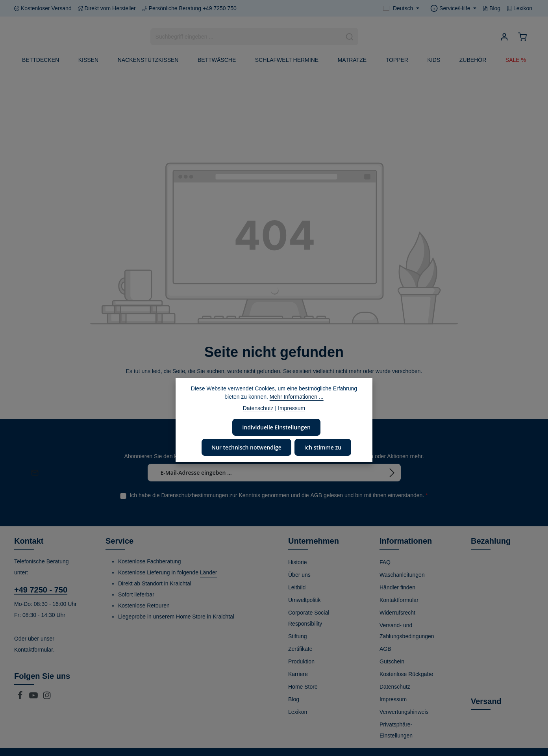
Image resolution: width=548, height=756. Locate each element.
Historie (297, 562)
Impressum (393, 699)
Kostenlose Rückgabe (406, 674)
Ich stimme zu (322, 447)
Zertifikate (300, 648)
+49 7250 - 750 (41, 589)
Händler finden (397, 587)
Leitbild (297, 587)
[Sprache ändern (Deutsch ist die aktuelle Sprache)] (401, 8)
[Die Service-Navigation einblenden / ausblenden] (453, 8)
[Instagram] (47, 697)
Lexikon (519, 8)
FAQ (385, 562)
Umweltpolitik (304, 600)
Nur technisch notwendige (247, 447)
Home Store (303, 686)
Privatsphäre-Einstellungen (396, 730)
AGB (317, 495)
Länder (209, 572)
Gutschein (392, 661)
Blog (492, 8)
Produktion (301, 661)
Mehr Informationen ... (297, 397)
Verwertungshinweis (404, 711)
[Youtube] (34, 697)
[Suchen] (350, 37)
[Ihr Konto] (504, 37)
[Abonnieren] (392, 472)
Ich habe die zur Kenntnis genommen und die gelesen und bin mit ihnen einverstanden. (279, 495)
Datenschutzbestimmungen (195, 495)
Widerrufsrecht (397, 612)
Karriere (298, 674)
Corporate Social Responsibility (309, 618)
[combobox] (246, 37)
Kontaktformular (34, 649)
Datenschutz (395, 686)
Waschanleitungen (402, 574)
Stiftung (297, 636)
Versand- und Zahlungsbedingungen (407, 630)
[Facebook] (21, 697)
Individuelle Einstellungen (277, 427)
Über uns (299, 574)
